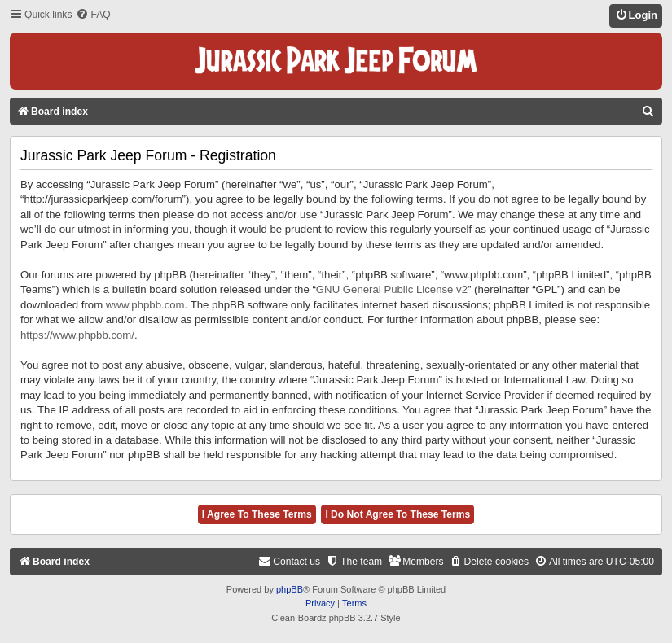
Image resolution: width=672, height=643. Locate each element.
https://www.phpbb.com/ (77, 335)
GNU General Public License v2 (392, 289)
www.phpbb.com (145, 305)
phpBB (290, 589)
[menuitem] (93, 15)
